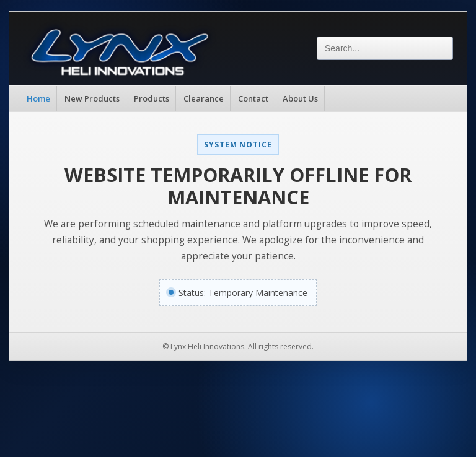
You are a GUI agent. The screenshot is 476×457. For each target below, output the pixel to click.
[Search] (385, 48)
